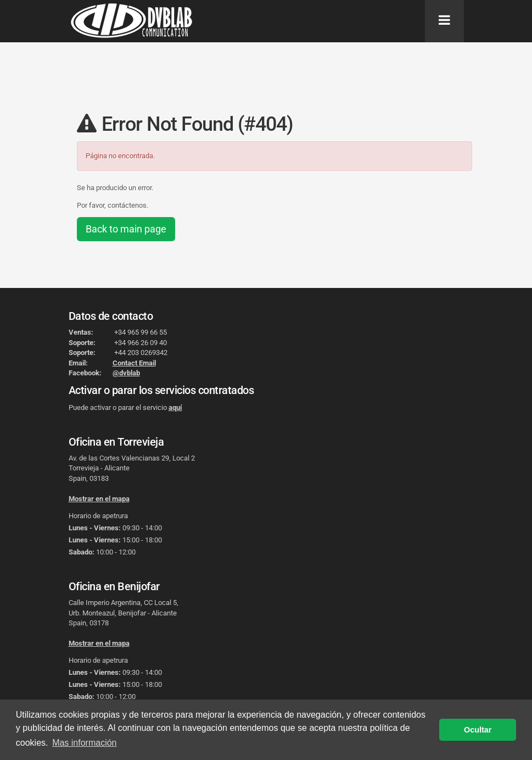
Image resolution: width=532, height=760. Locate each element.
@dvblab (126, 373)
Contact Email (134, 363)
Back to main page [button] (126, 229)
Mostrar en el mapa (99, 499)
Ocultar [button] (478, 730)
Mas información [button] (84, 743)
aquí (175, 407)
